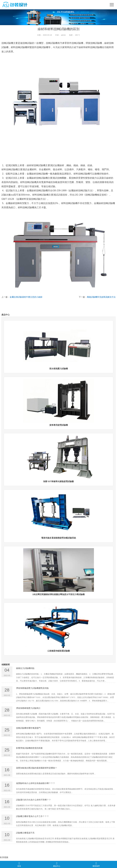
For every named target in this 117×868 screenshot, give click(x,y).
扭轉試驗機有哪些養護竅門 (28, 729)
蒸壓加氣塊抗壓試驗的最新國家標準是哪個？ (37, 769)
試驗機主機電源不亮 (25, 834)
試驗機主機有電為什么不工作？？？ (32, 817)
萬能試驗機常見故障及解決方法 (101, 298)
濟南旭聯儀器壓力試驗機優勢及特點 (32, 689)
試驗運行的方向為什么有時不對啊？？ (33, 801)
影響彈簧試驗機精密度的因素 (29, 749)
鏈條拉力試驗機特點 (25, 669)
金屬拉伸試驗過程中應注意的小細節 (26, 298)
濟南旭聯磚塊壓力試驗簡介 (28, 709)
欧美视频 (4, 858)
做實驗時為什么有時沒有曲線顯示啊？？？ (35, 784)
